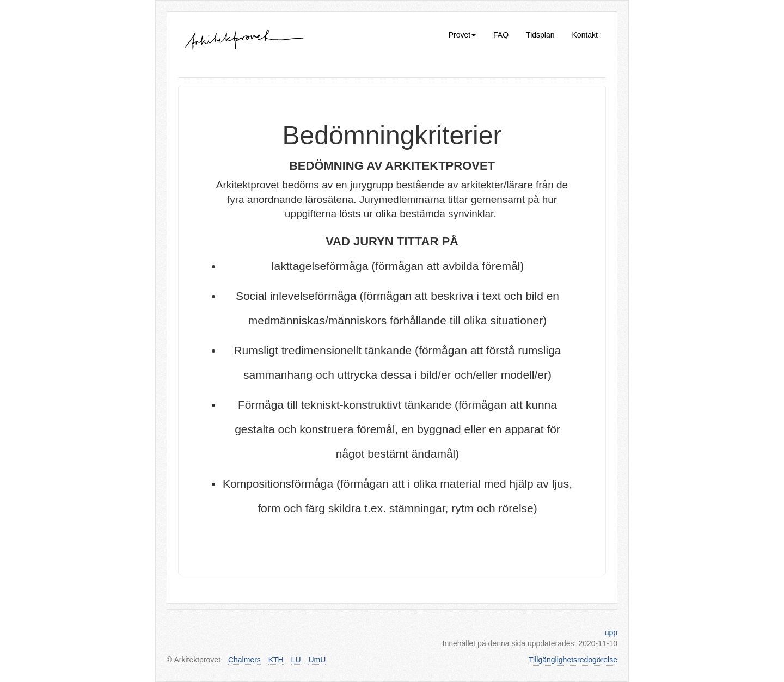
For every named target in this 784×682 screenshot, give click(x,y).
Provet (462, 35)
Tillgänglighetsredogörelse (573, 660)
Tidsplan (540, 35)
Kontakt (585, 35)
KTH (276, 660)
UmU (317, 660)
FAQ (501, 35)
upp (611, 632)
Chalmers (244, 660)
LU (296, 660)
